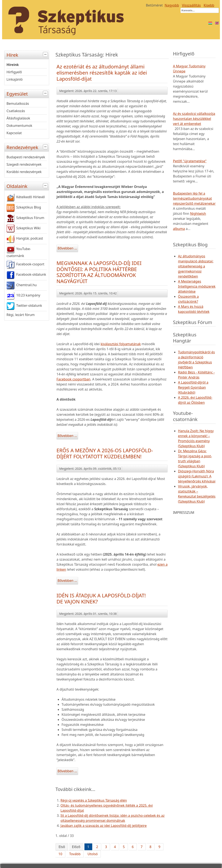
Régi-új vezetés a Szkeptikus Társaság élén (94, 800)
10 (60, 854)
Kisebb (209, 5)
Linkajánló (15, 79)
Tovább (75, 854)
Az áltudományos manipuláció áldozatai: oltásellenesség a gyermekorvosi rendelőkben (196, 266)
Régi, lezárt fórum (21, 315)
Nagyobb (172, 5)
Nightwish (198, 214)
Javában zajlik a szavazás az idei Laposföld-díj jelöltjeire (104, 826)
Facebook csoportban (74, 379)
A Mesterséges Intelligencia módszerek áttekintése (197, 286)
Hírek (28, 54)
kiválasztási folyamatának (121, 344)
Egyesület (28, 93)
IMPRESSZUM (183, 513)
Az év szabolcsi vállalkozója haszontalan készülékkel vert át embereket (194, 119)
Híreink (13, 65)
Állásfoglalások (18, 118)
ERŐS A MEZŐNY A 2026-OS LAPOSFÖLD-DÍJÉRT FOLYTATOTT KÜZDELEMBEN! (105, 453)
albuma (179, 229)
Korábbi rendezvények (24, 172)
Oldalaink (28, 186)
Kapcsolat (14, 133)
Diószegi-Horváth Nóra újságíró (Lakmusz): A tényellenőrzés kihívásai (197, 476)
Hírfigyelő (14, 72)
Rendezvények (28, 147)
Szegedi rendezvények (24, 164)
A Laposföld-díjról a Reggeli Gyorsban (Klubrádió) (193, 387)
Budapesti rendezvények (26, 157)
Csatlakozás (16, 111)
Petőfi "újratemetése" (190, 161)
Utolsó (93, 854)
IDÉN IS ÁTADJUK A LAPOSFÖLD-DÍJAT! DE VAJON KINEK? (101, 598)
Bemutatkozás (18, 104)
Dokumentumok (19, 126)
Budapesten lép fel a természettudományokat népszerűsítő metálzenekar (194, 198)
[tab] (46, 54)
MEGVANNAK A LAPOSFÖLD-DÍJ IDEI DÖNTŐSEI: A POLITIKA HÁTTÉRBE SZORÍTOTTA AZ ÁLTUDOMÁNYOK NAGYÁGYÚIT (99, 272)
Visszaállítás (191, 5)
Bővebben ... (67, 248)
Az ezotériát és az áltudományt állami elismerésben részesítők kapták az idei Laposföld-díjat (102, 73)
